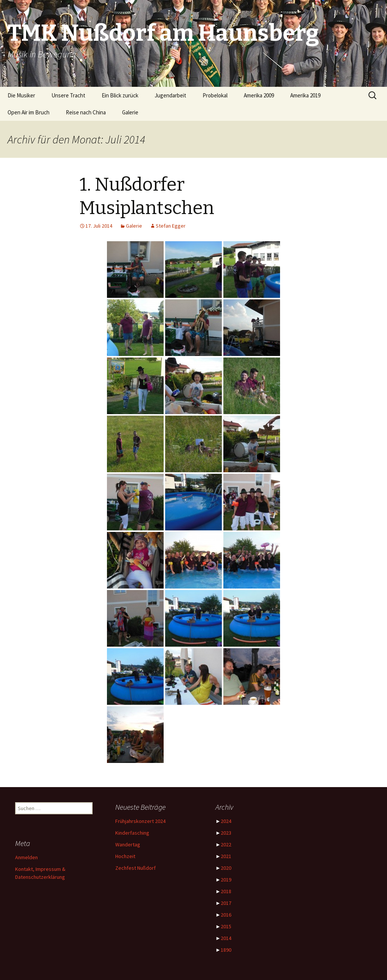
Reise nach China (86, 112)
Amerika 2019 (305, 95)
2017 (226, 903)
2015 (226, 926)
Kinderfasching (132, 833)
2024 (226, 821)
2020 (226, 868)
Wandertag (128, 844)
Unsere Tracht (68, 95)
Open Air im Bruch (29, 112)
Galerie (130, 112)
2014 (226, 938)
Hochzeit (125, 856)
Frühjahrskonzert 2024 (140, 821)
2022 (226, 844)
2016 (226, 915)
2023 (226, 833)
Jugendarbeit (170, 95)
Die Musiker (21, 95)
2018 (226, 891)
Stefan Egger (171, 226)
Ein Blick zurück (120, 95)
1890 (226, 950)
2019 (226, 880)
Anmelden (26, 857)
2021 (226, 856)
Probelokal (215, 95)
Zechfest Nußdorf (135, 868)
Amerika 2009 (259, 95)
